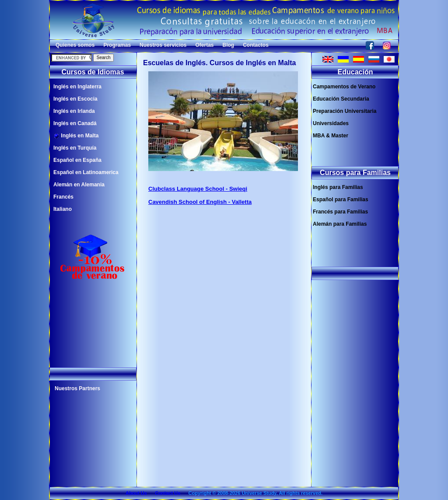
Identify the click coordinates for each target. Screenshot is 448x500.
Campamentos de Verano (344, 87)
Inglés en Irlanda (74, 111)
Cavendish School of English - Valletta (200, 202)
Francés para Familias (340, 212)
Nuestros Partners (77, 388)
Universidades (331, 123)
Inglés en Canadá (75, 123)
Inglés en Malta (76, 136)
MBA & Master (331, 136)
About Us (136, 493)
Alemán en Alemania (79, 185)
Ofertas (204, 45)
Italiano (63, 209)
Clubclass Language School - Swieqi (198, 189)
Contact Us (168, 493)
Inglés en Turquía (75, 148)
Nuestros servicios (163, 45)
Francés (63, 197)
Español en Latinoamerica (86, 172)
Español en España (77, 160)
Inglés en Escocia (75, 99)
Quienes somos (75, 45)
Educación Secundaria (341, 99)
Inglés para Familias (338, 187)
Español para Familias (341, 199)
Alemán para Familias (340, 224)
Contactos (256, 45)
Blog (229, 45)
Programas (117, 45)
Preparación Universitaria (345, 111)
